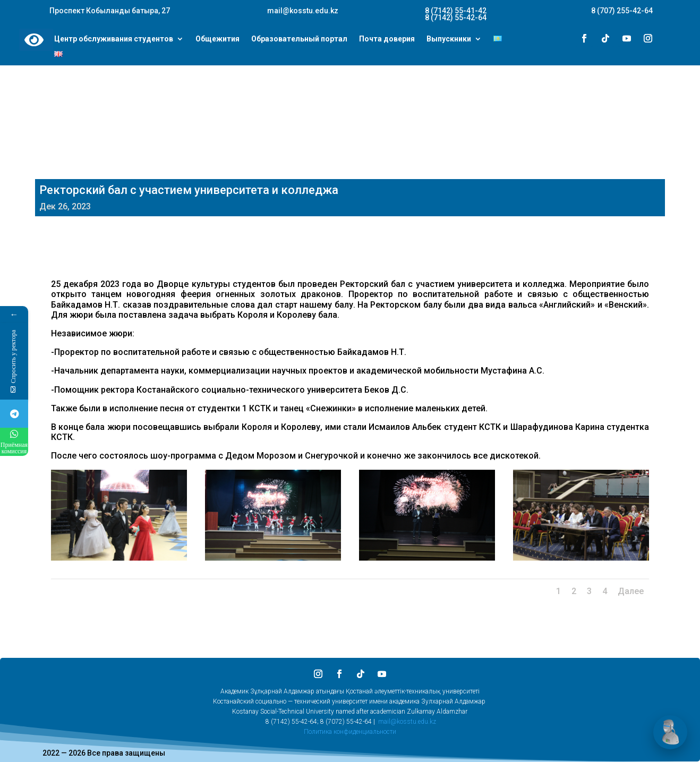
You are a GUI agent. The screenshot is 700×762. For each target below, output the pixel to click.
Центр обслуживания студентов (114, 39)
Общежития (217, 39)
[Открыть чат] (670, 732)
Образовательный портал (299, 39)
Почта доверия (387, 39)
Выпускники (449, 39)
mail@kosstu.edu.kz (407, 722)
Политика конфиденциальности (350, 732)
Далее (631, 591)
